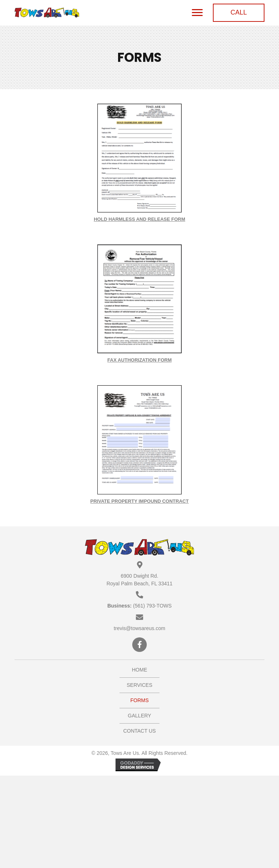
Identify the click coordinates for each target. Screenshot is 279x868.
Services (140, 685)
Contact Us (139, 731)
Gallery (139, 716)
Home (139, 670)
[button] (239, 13)
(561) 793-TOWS (152, 606)
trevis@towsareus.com (139, 628)
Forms (140, 700)
